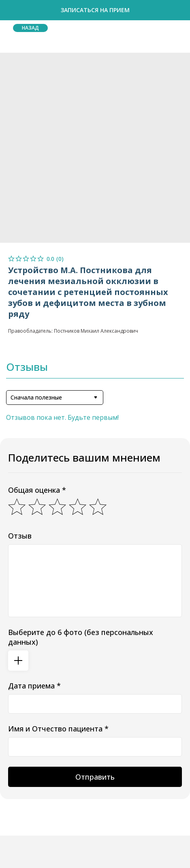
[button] (95, 10)
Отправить (95, 777)
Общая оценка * (37, 490)
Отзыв (20, 536)
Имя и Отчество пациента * (58, 729)
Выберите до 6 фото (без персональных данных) (81, 637)
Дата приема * (34, 686)
